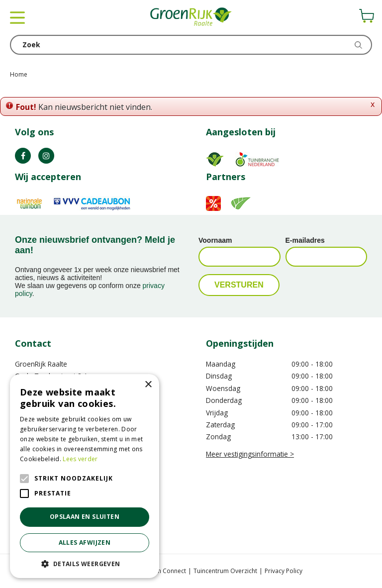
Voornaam (215, 240)
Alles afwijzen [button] (85, 542)
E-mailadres (305, 240)
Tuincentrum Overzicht (225, 571)
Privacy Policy (284, 571)
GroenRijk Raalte (41, 364)
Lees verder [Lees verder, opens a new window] (80, 459)
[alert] (85, 476)
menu (17, 17)
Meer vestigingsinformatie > (250, 454)
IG (46, 156)
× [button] (148, 385)
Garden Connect (163, 571)
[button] (85, 563)
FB (23, 156)
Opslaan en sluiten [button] (85, 517)
